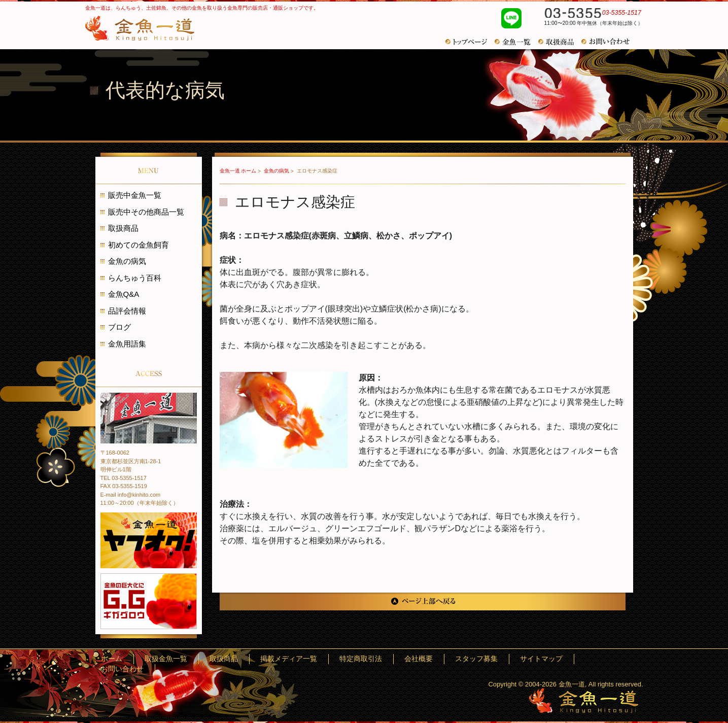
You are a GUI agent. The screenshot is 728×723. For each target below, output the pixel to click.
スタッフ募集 (512, 659)
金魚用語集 (127, 344)
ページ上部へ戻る (423, 601)
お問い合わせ (609, 42)
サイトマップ (563, 659)
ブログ (119, 327)
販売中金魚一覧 (135, 195)
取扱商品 (560, 42)
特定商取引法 (425, 659)
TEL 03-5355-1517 (124, 478)
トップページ (470, 42)
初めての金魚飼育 (138, 245)
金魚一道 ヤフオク (149, 540)
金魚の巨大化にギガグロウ (149, 601)
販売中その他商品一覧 (146, 212)
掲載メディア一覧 (368, 659)
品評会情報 (127, 311)
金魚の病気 (277, 171)
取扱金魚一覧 (274, 659)
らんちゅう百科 (135, 278)
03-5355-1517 (588, 14)
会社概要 (469, 659)
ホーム (234, 659)
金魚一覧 (516, 42)
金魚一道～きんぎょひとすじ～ (584, 700)
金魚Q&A (124, 294)
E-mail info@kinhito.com (131, 495)
